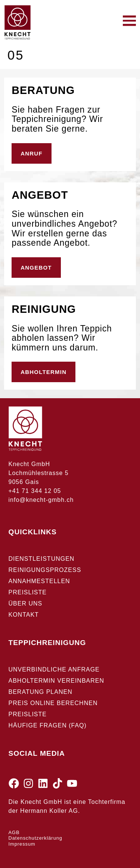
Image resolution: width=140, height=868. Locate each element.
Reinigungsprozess (45, 570)
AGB (14, 832)
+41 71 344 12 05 (35, 491)
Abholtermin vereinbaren (57, 681)
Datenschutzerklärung (35, 838)
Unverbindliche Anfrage (54, 669)
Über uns (26, 603)
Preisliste (28, 592)
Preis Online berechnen (53, 703)
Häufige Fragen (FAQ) (48, 725)
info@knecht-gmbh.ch (41, 500)
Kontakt (24, 615)
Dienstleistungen (42, 559)
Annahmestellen (39, 581)
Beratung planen (41, 692)
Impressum (22, 844)
